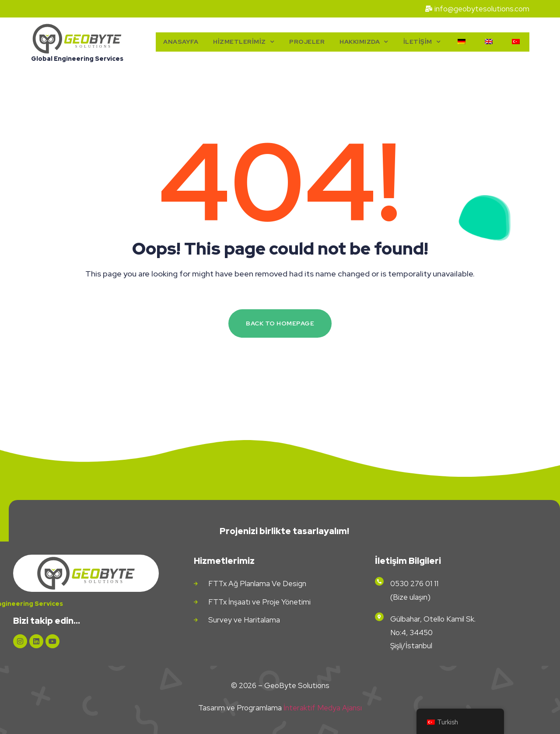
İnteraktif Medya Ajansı (323, 708)
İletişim (422, 42)
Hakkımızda (364, 42)
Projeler (307, 42)
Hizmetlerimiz (244, 42)
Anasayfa (181, 42)
